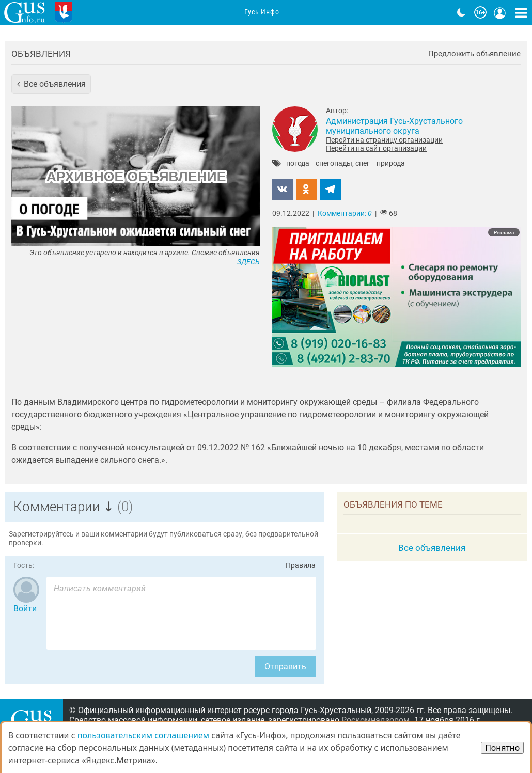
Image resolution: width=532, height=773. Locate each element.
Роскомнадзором (375, 720)
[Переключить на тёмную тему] (461, 12)
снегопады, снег (343, 164)
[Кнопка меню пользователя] (500, 12)
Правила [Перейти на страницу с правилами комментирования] (301, 566)
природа (391, 164)
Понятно (502, 748)
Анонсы (195, 13)
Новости (149, 13)
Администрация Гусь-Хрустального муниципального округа (394, 126)
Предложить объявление (474, 54)
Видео (428, 13)
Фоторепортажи (369, 13)
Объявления (41, 54)
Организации (252, 13)
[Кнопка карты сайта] (521, 12)
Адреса (307, 13)
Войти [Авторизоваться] (25, 609)
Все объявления (432, 548)
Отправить (285, 666)
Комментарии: (345, 214)
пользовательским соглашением (143, 735)
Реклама (504, 233)
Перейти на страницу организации (384, 140)
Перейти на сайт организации (376, 148)
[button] (51, 84)
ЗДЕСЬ (248, 262)
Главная (102, 13)
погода (298, 164)
